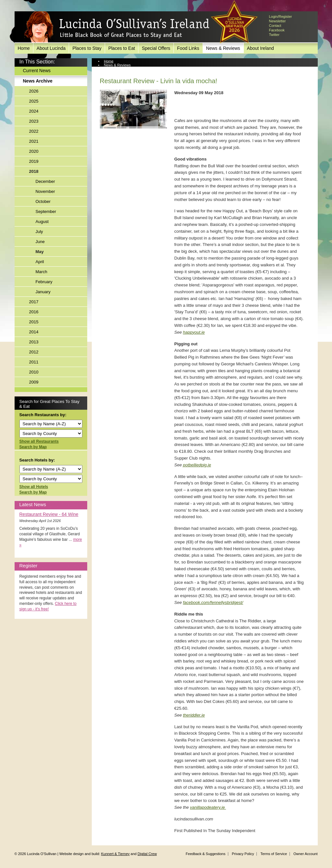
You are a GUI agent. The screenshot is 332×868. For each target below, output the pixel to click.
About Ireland (261, 48)
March (41, 272)
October (43, 201)
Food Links (188, 48)
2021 (34, 141)
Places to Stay (87, 48)
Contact (275, 26)
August (42, 222)
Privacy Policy (243, 854)
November (45, 191)
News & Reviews (223, 48)
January (43, 292)
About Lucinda (51, 48)
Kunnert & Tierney (115, 854)
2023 (34, 121)
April (40, 262)
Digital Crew (147, 854)
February (44, 282)
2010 (34, 372)
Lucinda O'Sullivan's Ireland (117, 27)
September (46, 211)
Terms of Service (274, 854)
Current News (37, 71)
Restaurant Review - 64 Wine (49, 514)
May (40, 252)
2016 (34, 312)
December (45, 181)
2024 (34, 111)
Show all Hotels (34, 487)
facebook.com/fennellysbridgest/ (213, 602)
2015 (34, 322)
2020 (34, 151)
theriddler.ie (194, 715)
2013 (34, 342)
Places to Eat (122, 48)
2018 (34, 171)
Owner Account (306, 854)
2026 (34, 91)
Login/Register (281, 17)
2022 (34, 131)
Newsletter (278, 21)
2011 (34, 362)
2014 (34, 332)
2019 (34, 161)
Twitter (274, 35)
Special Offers (156, 48)
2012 (34, 352)
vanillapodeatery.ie (208, 807)
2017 (34, 302)
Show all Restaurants (39, 441)
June (40, 242)
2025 (34, 101)
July (39, 232)
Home (24, 48)
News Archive (38, 81)
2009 (34, 382)
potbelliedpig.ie (197, 465)
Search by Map (33, 447)
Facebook (277, 30)
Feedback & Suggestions (206, 854)
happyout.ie (194, 332)
